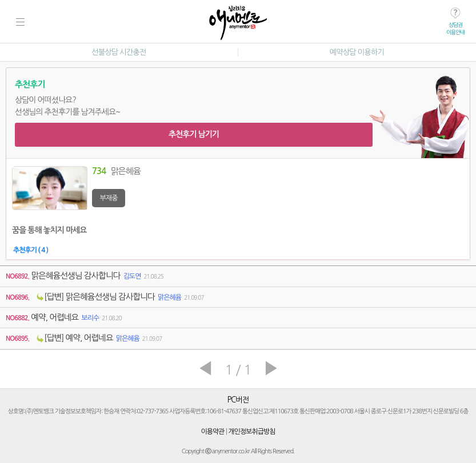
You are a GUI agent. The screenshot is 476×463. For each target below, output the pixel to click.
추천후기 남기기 (194, 134)
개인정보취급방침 (251, 432)
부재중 (109, 198)
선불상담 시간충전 (119, 52)
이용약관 (213, 432)
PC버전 (238, 400)
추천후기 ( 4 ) (31, 250)
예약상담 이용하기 (357, 52)
